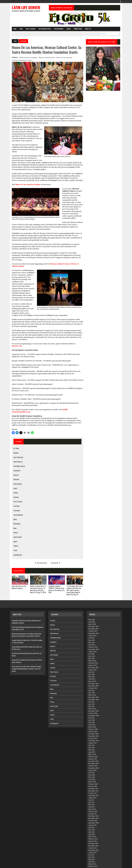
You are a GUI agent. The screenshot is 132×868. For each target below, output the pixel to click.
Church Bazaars (16, 452)
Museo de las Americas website (26, 184)
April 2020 (92, 715)
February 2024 (93, 653)
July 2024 (91, 644)
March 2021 (92, 699)
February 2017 (93, 801)
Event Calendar (29, 29)
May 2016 (92, 822)
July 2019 (91, 735)
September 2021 (94, 689)
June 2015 (92, 847)
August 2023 (93, 660)
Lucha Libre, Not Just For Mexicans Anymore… (17, 577)
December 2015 (93, 833)
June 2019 (92, 737)
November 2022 (94, 676)
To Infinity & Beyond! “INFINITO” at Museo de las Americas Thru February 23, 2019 (56, 579)
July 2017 (91, 790)
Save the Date (16, 527)
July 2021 (91, 692)
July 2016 (91, 817)
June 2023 (92, 664)
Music (13, 509)
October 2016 (93, 810)
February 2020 (93, 719)
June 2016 (92, 820)
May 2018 (92, 767)
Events (14, 478)
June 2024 (92, 646)
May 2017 (92, 794)
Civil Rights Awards (17, 456)
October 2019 (93, 728)
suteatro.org (15, 338)
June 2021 (92, 694)
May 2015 (92, 849)
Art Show (14, 438)
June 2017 (92, 792)
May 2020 (92, 712)
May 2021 (92, 696)
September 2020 (94, 705)
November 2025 (94, 619)
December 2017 (93, 778)
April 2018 (92, 769)
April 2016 (92, 824)
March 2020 (92, 717)
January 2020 (93, 721)
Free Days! (15, 496)
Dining (67, 29)
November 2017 (94, 781)
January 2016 (93, 831)
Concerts (14, 465)
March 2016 (92, 826)
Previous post (40, 553)
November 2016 (94, 808)
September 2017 (94, 785)
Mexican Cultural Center (45, 57)
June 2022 (92, 683)
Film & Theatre (16, 492)
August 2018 (93, 760)
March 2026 (92, 614)
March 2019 (92, 744)
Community (15, 461)
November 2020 (94, 701)
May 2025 (92, 632)
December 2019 (93, 724)
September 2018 (94, 758)
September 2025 (94, 623)
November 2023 (94, 657)
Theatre (14, 536)
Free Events (15, 501)
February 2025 (93, 637)
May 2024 (92, 648)
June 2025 (92, 630)
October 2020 (93, 703)
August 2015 (93, 842)
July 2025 (91, 628)
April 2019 (92, 742)
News (19, 29)
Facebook (120, 866)
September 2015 (94, 840)
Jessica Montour (16, 505)
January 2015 (93, 858)
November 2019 (94, 726)
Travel (13, 540)
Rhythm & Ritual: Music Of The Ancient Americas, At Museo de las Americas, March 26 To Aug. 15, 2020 (37, 579)
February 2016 (93, 829)
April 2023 (92, 669)
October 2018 (93, 756)
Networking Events (43, 29)
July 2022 (91, 680)
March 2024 (92, 651)
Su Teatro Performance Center (20, 60)
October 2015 (93, 838)
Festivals (14, 487)
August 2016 (93, 815)
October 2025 (93, 621)
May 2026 (92, 609)
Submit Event (76, 29)
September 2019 (94, 731)
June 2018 (92, 765)
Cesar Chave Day (16, 447)
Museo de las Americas (62, 57)
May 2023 (92, 667)
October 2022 (93, 678)
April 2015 (92, 852)
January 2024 (93, 655)
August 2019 (93, 733)
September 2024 (94, 639)
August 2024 (93, 641)
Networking (15, 514)
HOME (13, 29)
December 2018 (93, 751)
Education (14, 469)
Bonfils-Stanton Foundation (27, 57)
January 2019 (93, 749)
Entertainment (57, 29)
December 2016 (93, 806)
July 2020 (91, 708)
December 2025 (93, 616)
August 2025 (93, 625)
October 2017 (93, 783)
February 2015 (93, 856)
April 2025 (92, 635)
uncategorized (16, 545)
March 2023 (92, 671)
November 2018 (94, 753)
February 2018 (93, 774)
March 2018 (92, 772)
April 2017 (92, 797)
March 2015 (92, 854)
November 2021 (94, 687)
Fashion (14, 483)
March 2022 (92, 685)
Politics (14, 523)
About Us (86, 29)
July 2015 (91, 845)
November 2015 (94, 836)
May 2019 (92, 740)
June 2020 (92, 710)
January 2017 (93, 804)
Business (14, 443)
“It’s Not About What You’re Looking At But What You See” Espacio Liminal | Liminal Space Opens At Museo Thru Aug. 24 (75, 580)
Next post (55, 553)
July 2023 (91, 662)
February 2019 (93, 746)
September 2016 (94, 813)
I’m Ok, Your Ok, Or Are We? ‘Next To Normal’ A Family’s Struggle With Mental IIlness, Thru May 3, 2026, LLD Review (27, 659)
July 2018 (91, 762)
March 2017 (92, 799)
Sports (14, 532)
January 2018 (93, 776)
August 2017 (93, 788)
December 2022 (93, 673)
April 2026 (92, 612)
